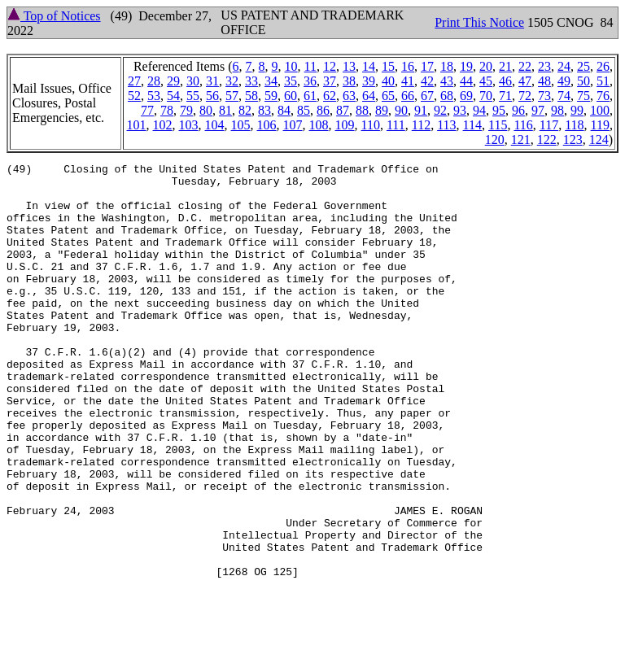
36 (310, 81)
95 (499, 110)
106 (267, 125)
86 (323, 110)
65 (388, 96)
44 (466, 81)
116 (523, 125)
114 (472, 125)
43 (447, 81)
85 (304, 110)
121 (521, 140)
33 (251, 81)
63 (349, 96)
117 (549, 125)
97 (538, 110)
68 (447, 96)
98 (557, 110)
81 (225, 110)
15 (388, 66)
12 (330, 66)
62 (330, 96)
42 (427, 81)
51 (603, 81)
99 (577, 110)
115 (498, 125)
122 (547, 140)
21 (505, 66)
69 (466, 96)
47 (525, 81)
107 (293, 125)
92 (440, 110)
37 (330, 81)
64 (369, 96)
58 (251, 96)
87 (343, 110)
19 (466, 66)
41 (408, 81)
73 (544, 96)
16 (408, 66)
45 (486, 81)
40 (388, 81)
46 (505, 81)
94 (479, 110)
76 (603, 96)
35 (291, 81)
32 (232, 81)
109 (345, 125)
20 (486, 66)
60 (291, 96)
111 (396, 125)
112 (421, 125)
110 (371, 125)
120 (495, 140)
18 (447, 66)
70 (486, 96)
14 (369, 66)
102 (163, 125)
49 (564, 81)
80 (206, 110)
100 (600, 110)
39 (369, 81)
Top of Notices (54, 16)
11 (310, 66)
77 (147, 110)
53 (154, 96)
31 (212, 81)
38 (349, 81)
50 (583, 81)
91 (421, 110)
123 (573, 140)
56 (212, 96)
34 (271, 81)
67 (427, 96)
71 (505, 96)
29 (173, 81)
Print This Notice (479, 22)
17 (427, 66)
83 (264, 110)
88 (362, 110)
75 (583, 96)
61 (310, 96)
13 (349, 66)
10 (291, 66)
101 (137, 125)
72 (525, 96)
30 (193, 81)
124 (599, 140)
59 (271, 96)
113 (446, 125)
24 (564, 66)
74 (564, 96)
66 (408, 96)
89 (382, 110)
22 (525, 66)
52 (134, 96)
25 (583, 66)
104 (215, 125)
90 (401, 110)
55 (193, 96)
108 (319, 125)
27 (134, 81)
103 (189, 125)
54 (173, 96)
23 (544, 66)
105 (241, 125)
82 (245, 110)
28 (154, 81)
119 (600, 125)
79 (186, 110)
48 (544, 81)
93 (460, 110)
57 (232, 96)
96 (518, 110)
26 (603, 66)
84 (284, 110)
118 (574, 125)
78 (167, 110)
